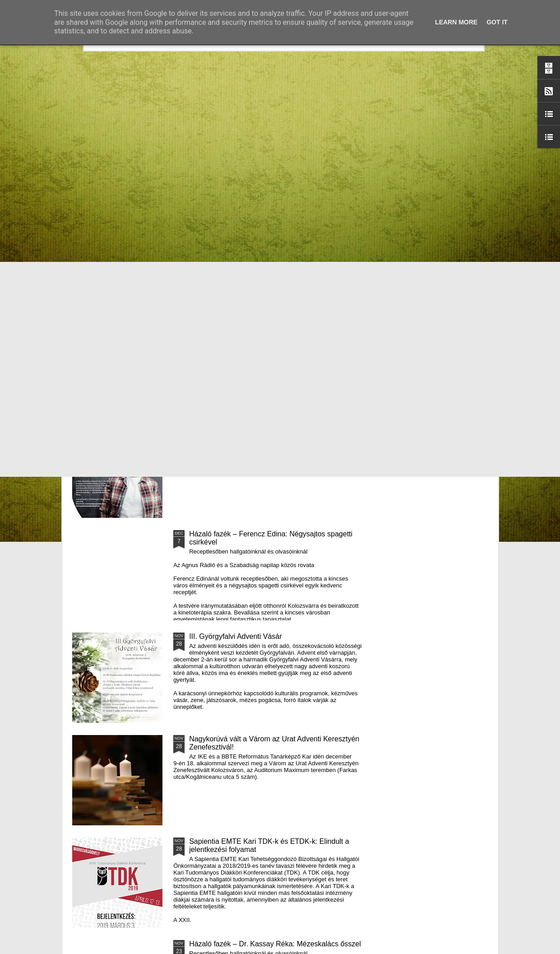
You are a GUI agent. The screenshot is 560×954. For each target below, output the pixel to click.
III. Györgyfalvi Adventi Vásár (235, 636)
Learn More (456, 22)
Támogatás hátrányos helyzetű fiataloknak (257, 431)
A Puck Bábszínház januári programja (439, 359)
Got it (497, 22)
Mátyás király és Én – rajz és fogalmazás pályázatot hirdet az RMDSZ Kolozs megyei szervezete (122, 371)
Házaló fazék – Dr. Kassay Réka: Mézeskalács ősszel (275, 944)
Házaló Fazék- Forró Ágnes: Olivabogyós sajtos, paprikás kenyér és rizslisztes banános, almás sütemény (232, 371)
